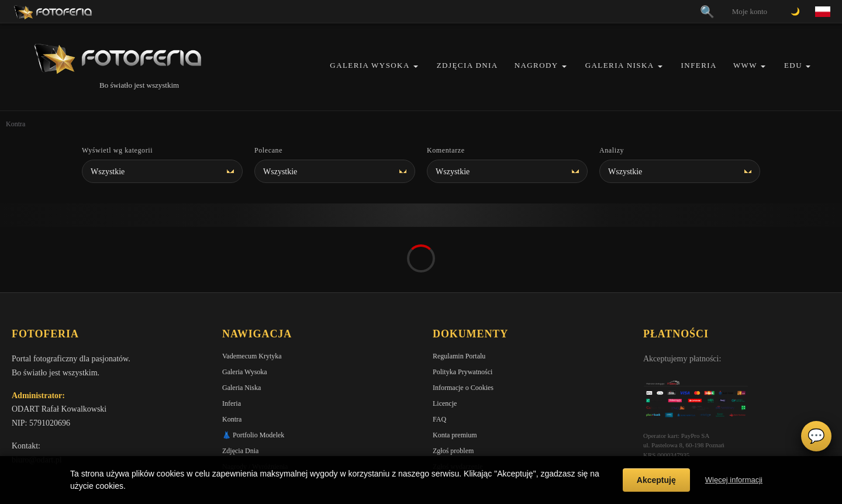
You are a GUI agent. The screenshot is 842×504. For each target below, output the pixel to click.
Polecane (268, 150)
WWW (745, 65)
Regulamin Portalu (459, 291)
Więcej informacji (734, 480)
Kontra (232, 354)
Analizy (612, 150)
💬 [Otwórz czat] (816, 436)
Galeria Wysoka (370, 65)
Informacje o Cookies (463, 322)
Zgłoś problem (453, 385)
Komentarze (446, 150)
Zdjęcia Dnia (467, 65)
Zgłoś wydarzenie (458, 401)
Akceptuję (656, 480)
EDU (793, 65)
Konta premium (455, 370)
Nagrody (536, 65)
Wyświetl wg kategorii (117, 150)
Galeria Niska (620, 65)
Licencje (445, 338)
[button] (416, 66)
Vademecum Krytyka (252, 291)
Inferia (699, 65)
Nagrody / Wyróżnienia (255, 401)
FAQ (439, 354)
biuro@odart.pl (37, 394)
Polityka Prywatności (463, 306)
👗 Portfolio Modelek (253, 370)
